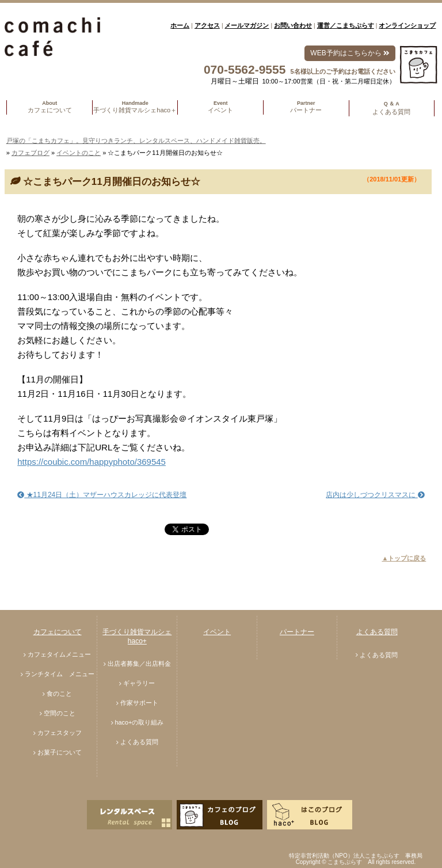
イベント (217, 632)
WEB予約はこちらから (350, 53)
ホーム (180, 25)
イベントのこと (79, 153)
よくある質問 (139, 742)
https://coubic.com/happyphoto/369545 (92, 462)
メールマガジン (247, 25)
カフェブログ (31, 153)
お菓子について (60, 752)
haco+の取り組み (140, 722)
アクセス (207, 25)
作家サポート (139, 703)
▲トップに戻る (404, 558)
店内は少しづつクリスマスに (375, 495)
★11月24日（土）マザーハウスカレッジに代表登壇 (102, 495)
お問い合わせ (293, 25)
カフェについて (58, 632)
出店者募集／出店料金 (139, 664)
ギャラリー (139, 683)
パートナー (297, 632)
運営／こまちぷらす (346, 25)
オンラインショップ (407, 25)
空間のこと (60, 713)
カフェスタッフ (60, 733)
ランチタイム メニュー (60, 674)
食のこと (59, 693)
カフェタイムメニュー (59, 654)
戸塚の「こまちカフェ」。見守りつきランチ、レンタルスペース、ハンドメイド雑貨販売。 (136, 141)
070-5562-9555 (245, 69)
